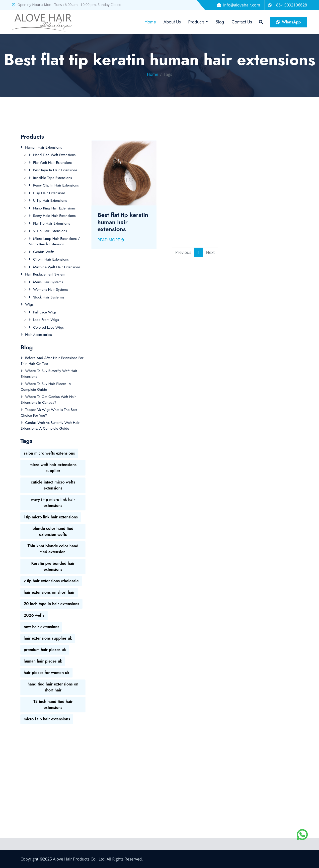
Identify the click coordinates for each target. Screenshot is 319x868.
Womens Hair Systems (51, 289)
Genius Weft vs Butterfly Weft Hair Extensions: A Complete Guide (50, 426)
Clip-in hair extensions (51, 259)
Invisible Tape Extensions (52, 178)
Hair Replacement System (45, 274)
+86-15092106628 (290, 5)
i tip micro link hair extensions (51, 517)
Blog (220, 22)
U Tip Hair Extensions (50, 200)
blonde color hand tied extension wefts (53, 531)
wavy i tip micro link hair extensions (53, 503)
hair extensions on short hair (49, 592)
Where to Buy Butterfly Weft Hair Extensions (49, 374)
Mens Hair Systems (48, 282)
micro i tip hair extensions (47, 719)
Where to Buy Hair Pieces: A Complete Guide (46, 387)
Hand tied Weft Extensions (54, 155)
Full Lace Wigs (45, 312)
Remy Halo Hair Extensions (54, 216)
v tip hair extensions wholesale (51, 581)
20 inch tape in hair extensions (51, 604)
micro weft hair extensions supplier (53, 468)
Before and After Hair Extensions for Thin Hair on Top (52, 361)
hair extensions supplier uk (48, 638)
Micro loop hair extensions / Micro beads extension (54, 241)
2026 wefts (34, 615)
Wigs (29, 304)
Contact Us (242, 22)
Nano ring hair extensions (54, 208)
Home (150, 22)
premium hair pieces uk (45, 650)
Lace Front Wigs (46, 320)
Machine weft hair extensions (57, 267)
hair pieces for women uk (46, 673)
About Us (172, 22)
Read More (111, 248)
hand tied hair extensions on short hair (53, 687)
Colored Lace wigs (48, 327)
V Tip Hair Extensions (50, 231)
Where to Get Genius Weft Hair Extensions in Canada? (48, 400)
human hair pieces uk (43, 661)
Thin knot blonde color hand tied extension (53, 549)
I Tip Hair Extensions (49, 193)
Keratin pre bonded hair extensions (53, 566)
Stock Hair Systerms (49, 297)
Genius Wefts (44, 252)
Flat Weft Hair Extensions (53, 163)
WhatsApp (289, 22)
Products (196, 22)
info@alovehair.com (241, 5)
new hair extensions (41, 627)
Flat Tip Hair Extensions (51, 223)
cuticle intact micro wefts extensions (53, 485)
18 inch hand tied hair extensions (53, 705)
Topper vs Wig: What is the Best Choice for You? (49, 413)
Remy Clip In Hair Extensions (56, 185)
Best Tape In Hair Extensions (55, 170)
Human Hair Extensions (43, 147)
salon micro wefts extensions (49, 453)
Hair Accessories (39, 335)
